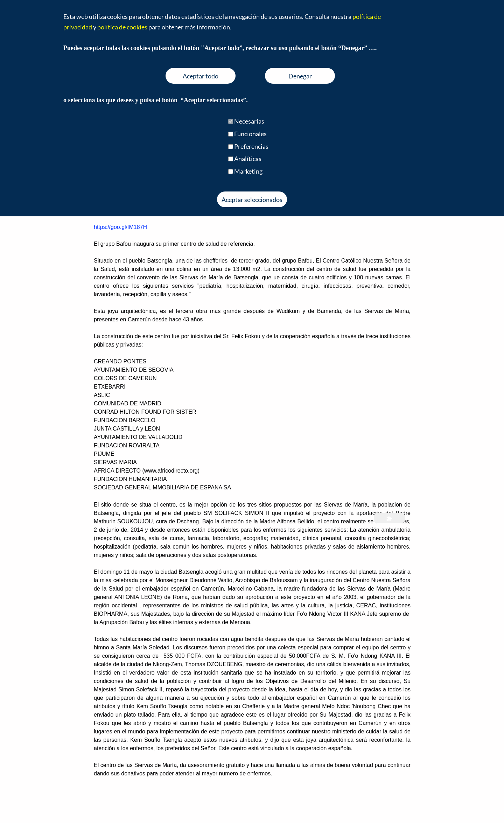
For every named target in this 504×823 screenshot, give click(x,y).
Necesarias (249, 121)
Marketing (248, 171)
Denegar (300, 76)
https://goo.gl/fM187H (120, 227)
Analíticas (248, 159)
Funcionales (250, 134)
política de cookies (122, 27)
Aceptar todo (201, 76)
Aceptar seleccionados (252, 200)
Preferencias (251, 146)
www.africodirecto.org (171, 471)
